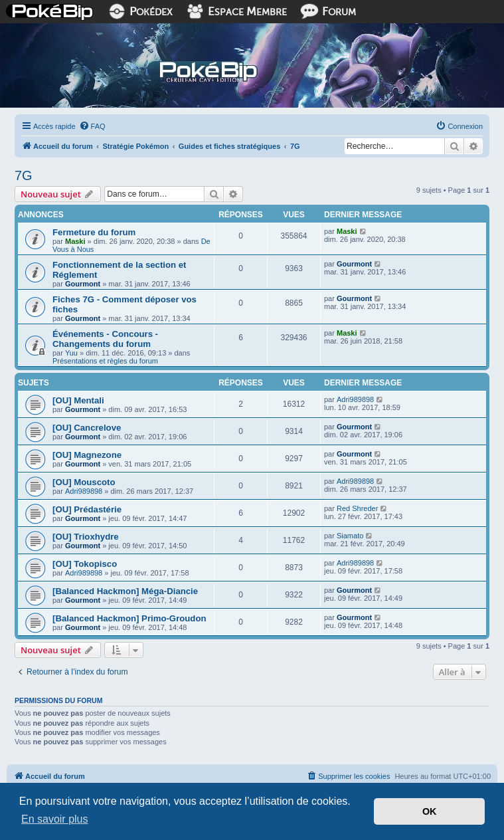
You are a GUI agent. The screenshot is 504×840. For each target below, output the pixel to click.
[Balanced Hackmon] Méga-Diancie (125, 591)
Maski (75, 241)
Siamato (350, 536)
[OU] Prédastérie (87, 509)
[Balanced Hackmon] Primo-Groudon (129, 618)
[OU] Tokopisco (85, 564)
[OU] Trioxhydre (86, 537)
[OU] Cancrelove (87, 428)
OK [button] (430, 811)
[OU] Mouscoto (84, 482)
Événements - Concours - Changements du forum (105, 339)
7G (24, 175)
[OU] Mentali (78, 400)
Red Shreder (357, 508)
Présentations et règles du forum (105, 361)
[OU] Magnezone (87, 455)
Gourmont (83, 284)
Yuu (71, 353)
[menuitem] (92, 126)
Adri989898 (355, 399)
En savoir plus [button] (55, 819)
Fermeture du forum (94, 232)
